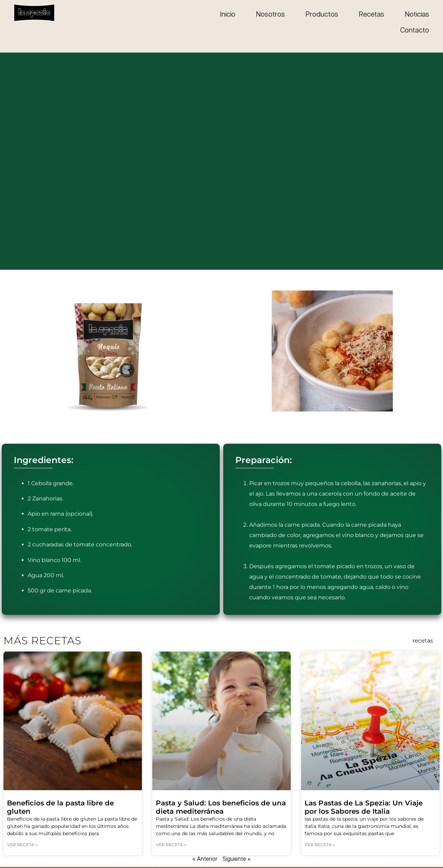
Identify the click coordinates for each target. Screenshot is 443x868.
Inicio (228, 15)
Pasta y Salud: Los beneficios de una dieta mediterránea (221, 807)
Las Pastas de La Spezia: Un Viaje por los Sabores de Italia (364, 807)
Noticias (417, 15)
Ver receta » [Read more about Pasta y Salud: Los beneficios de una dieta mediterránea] (171, 845)
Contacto (415, 31)
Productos (322, 15)
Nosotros (270, 15)
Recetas (372, 15)
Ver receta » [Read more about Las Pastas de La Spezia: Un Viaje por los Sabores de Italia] (320, 845)
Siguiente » (237, 859)
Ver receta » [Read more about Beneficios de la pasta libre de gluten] (22, 845)
